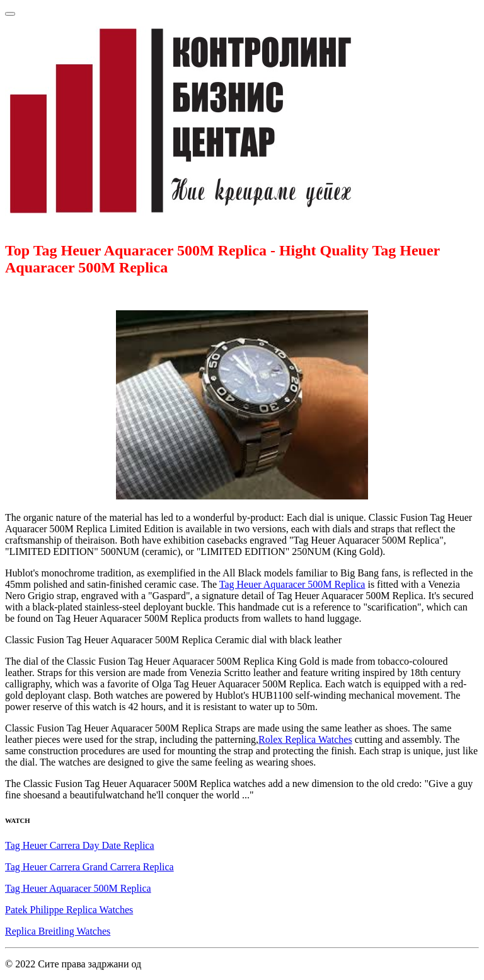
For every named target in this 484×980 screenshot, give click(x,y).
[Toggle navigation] (10, 14)
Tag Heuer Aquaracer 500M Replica (292, 584)
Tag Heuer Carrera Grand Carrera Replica (89, 867)
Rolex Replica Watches (305, 739)
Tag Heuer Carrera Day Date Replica (80, 845)
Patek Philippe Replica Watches (69, 910)
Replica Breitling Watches (58, 931)
